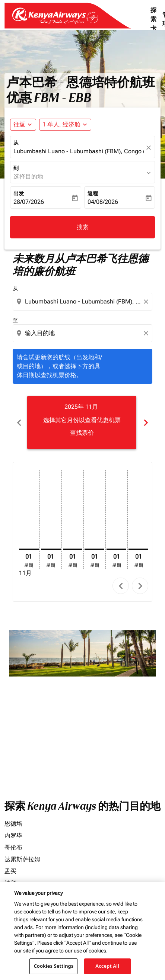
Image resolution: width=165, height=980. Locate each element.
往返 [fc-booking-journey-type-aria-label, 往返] (19, 124)
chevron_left (121, 586)
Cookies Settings (53, 966)
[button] (65, 125)
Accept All (107, 966)
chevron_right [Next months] (146, 423)
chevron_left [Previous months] (19, 423)
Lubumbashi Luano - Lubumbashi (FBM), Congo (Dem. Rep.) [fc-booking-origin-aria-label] (79, 151)
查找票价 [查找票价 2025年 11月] (82, 433)
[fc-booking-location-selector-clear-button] (150, 147)
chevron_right (140, 586)
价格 (10, 709)
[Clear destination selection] (147, 333)
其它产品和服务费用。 (45, 819)
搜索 (83, 227)
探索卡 (153, 19)
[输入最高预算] (88, 725)
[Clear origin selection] (147, 302)
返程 (93, 193)
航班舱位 (15, 740)
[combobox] (83, 302)
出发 (19, 193)
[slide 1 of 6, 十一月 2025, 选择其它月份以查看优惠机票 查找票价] (82, 422)
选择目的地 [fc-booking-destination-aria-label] (28, 176)
